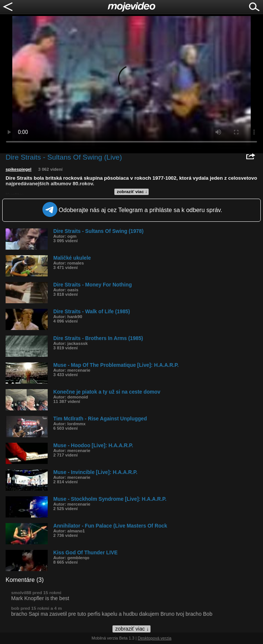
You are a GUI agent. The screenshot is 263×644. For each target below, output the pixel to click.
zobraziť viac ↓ (132, 192)
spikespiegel (18, 169)
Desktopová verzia (155, 638)
